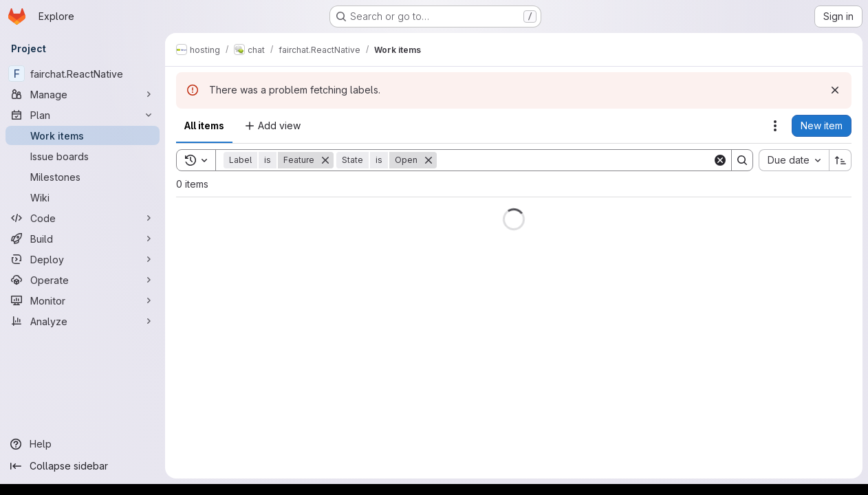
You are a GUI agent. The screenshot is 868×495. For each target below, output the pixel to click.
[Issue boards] (83, 156)
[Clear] (720, 160)
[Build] (83, 239)
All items (204, 125)
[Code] (83, 218)
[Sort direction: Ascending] (840, 160)
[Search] (575, 160)
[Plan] (83, 115)
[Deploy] (83, 259)
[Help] (83, 444)
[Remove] (325, 160)
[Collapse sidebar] (83, 466)
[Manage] (83, 94)
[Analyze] (83, 321)
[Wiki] (83, 197)
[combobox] (794, 160)
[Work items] (83, 135)
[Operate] (83, 280)
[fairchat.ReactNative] (83, 74)
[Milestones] (83, 177)
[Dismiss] (835, 90)
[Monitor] (83, 300)
